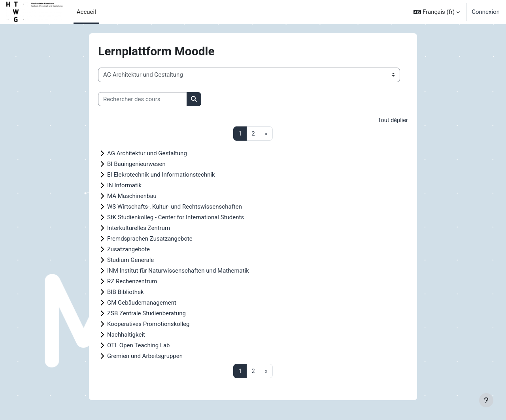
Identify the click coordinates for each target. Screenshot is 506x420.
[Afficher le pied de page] (486, 400)
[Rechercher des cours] (143, 99)
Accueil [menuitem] (86, 12)
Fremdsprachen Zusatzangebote (150, 239)
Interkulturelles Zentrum (139, 228)
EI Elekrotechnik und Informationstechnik (161, 175)
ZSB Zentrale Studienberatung (146, 314)
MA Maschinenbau (132, 196)
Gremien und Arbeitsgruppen (145, 356)
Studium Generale (130, 260)
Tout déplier (392, 121)
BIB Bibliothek (125, 292)
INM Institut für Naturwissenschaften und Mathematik (178, 271)
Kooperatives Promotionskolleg (148, 324)
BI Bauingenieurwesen (136, 164)
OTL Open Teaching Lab (138, 346)
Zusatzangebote (128, 250)
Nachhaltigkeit (126, 335)
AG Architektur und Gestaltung (147, 154)
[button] (437, 12)
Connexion (486, 12)
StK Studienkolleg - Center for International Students (176, 218)
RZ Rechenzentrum (132, 282)
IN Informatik (124, 186)
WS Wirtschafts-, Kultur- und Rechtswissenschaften (175, 207)
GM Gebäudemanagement (142, 303)
